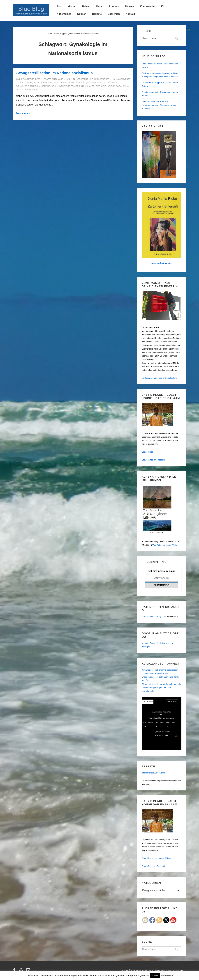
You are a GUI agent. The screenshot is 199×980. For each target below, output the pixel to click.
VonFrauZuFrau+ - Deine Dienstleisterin (159, 378)
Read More (167, 976)
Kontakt (130, 14)
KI (162, 6)
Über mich (114, 14)
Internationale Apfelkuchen (154, 773)
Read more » (23, 113)
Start (60, 6)
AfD (89, 83)
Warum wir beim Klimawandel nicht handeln (161, 684)
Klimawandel (148, 6)
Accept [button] (155, 976)
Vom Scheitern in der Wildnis (165, 545)
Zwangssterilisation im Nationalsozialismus (54, 73)
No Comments (123, 79)
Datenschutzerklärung (151, 617)
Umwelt (130, 6)
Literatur (114, 6)
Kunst (100, 6)
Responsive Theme (175, 970)
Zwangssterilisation (27, 90)
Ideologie (101, 86)
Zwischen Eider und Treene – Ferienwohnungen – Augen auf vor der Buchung (159, 105)
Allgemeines (64, 14)
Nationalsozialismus (118, 86)
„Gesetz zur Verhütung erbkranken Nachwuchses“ (59, 83)
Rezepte (97, 14)
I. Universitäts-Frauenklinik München (75, 86)
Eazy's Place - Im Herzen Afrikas (156, 858)
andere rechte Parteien (105, 83)
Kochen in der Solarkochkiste (155, 673)
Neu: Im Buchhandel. (161, 263)
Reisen (86, 6)
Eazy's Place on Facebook (154, 460)
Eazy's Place (147, 452)
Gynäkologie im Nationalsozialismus (35, 86)
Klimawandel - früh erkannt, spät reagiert (160, 670)
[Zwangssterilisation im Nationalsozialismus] (64, 79)
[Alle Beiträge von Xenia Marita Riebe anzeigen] (30, 79)
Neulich (82, 14)
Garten (72, 6)
